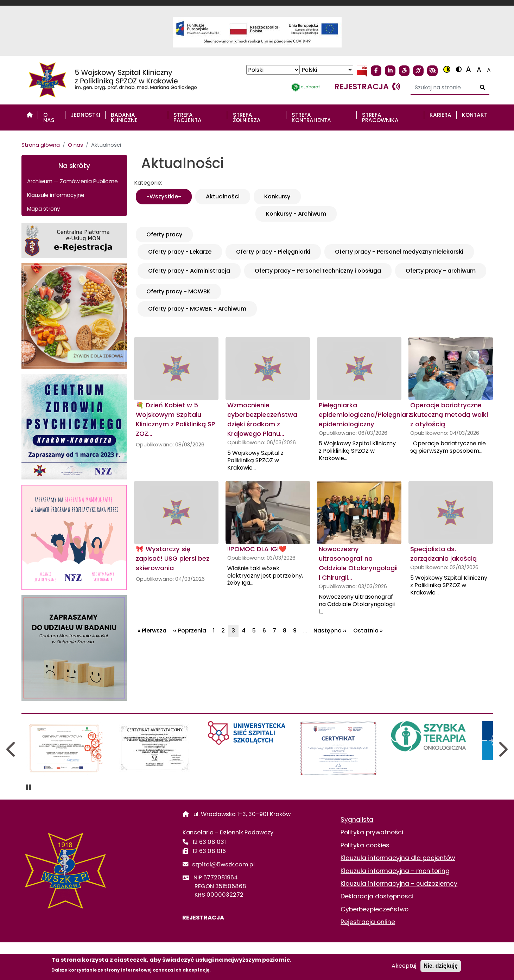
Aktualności (223, 196)
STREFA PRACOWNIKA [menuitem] (380, 117)
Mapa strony (44, 209)
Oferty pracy (164, 234)
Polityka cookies (365, 845)
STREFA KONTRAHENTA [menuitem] (311, 117)
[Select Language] (273, 70)
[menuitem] (30, 115)
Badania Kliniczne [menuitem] (124, 117)
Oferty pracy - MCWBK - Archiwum (197, 309)
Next (503, 749)
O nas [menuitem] (49, 117)
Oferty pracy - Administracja (189, 271)
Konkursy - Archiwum (296, 214)
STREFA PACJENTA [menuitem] (188, 117)
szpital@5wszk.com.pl (224, 864)
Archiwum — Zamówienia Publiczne (72, 181)
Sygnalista (357, 820)
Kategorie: (148, 183)
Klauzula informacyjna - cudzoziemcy (399, 884)
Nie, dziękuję (441, 966)
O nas (75, 145)
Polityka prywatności (372, 832)
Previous (12, 749)
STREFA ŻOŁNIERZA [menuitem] (247, 117)
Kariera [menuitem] (440, 115)
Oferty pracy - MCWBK (178, 291)
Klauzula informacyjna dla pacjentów (398, 858)
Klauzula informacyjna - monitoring (395, 871)
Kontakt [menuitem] (475, 115)
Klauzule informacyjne (56, 195)
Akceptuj (404, 966)
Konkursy (277, 196)
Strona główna (41, 145)
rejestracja (367, 87)
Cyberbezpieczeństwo (375, 909)
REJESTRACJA (203, 918)
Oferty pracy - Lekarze (180, 252)
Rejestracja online (368, 922)
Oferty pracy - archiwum (441, 271)
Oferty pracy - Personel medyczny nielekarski (399, 252)
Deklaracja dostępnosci (377, 896)
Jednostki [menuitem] (85, 115)
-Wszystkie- (164, 196)
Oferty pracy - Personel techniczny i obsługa (318, 271)
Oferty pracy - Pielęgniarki (273, 252)
